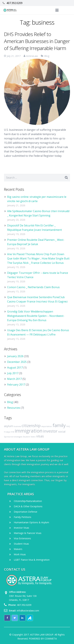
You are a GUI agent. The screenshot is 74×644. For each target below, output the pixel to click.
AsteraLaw (32, 56)
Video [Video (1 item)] (33, 437)
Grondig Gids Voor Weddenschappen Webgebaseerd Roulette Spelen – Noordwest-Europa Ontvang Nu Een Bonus (36, 316)
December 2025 (17, 362)
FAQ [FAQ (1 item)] (68, 426)
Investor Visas (21, 528)
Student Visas (21, 544)
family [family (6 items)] (59, 425)
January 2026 (15, 356)
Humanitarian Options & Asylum (31, 522)
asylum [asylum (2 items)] (9, 426)
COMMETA (51, 639)
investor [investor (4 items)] (50, 431)
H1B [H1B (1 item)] (12, 432)
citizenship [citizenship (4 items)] (31, 426)
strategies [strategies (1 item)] (18, 437)
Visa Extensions (22, 538)
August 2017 (15, 368)
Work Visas (20, 554)
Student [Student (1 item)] (26, 437)
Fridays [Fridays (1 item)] (7, 432)
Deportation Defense (26, 512)
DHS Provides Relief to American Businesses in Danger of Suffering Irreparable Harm (37, 41)
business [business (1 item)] (17, 426)
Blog (47, 56)
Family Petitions (23, 517)
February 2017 (16, 385)
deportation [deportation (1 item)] (47, 426)
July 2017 (13, 373)
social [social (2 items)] (62, 432)
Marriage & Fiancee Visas (28, 533)
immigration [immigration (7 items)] (29, 431)
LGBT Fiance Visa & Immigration (32, 560)
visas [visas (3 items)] (40, 436)
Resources (14, 408)
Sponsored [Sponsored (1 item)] (9, 437)
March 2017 (14, 379)
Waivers (18, 549)
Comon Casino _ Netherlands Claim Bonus (33, 287)
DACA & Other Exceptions (28, 506)
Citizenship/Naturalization (28, 501)
